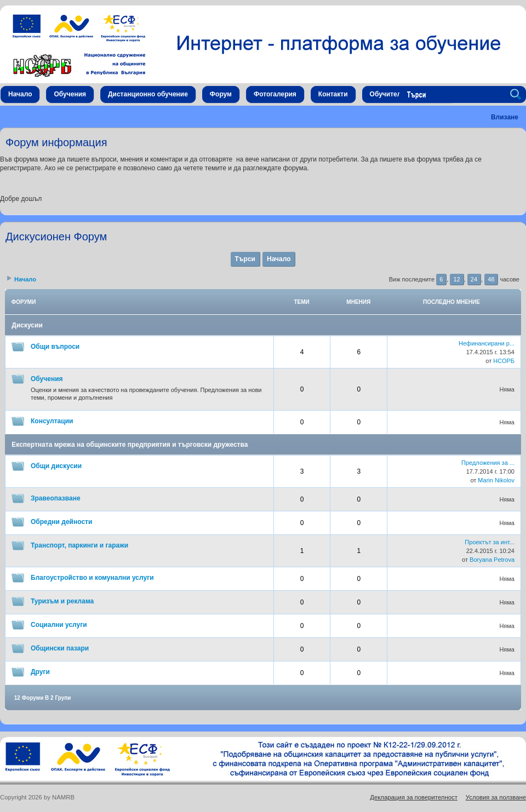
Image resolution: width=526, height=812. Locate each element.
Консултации (52, 421)
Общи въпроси (55, 347)
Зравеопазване (56, 498)
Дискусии (27, 325)
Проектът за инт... (490, 542)
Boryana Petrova (492, 560)
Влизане (505, 117)
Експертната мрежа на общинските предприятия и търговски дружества (130, 445)
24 (474, 279)
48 (491, 279)
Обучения (47, 379)
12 (456, 279)
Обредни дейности (61, 522)
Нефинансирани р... (487, 343)
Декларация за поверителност (414, 797)
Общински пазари (60, 648)
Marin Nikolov (496, 480)
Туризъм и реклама (62, 601)
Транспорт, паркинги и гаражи (79, 545)
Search (517, 95)
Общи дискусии (56, 466)
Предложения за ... (488, 463)
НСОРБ (504, 361)
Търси (245, 259)
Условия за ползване (496, 797)
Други (40, 672)
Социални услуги (59, 625)
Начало (279, 259)
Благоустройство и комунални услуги (92, 578)
